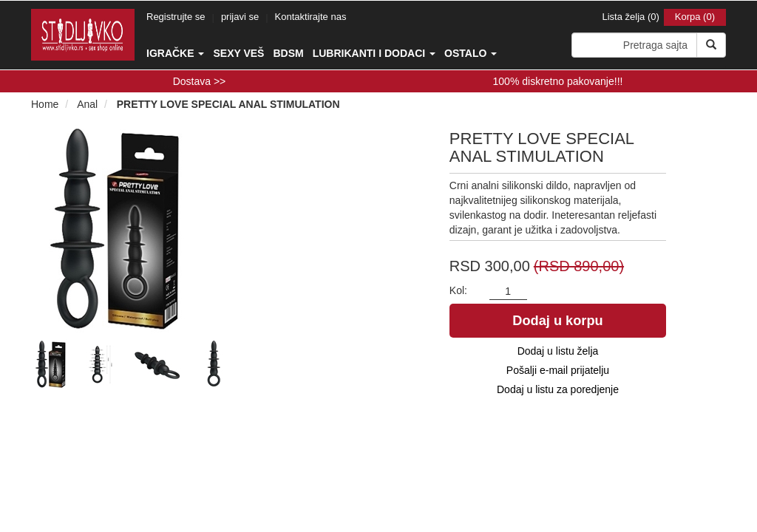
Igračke (175, 53)
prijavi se (240, 17)
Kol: (458, 290)
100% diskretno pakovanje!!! (558, 81)
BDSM (288, 53)
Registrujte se (176, 17)
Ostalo (471, 53)
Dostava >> (200, 81)
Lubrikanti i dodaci (374, 53)
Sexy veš (238, 53)
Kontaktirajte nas (311, 17)
